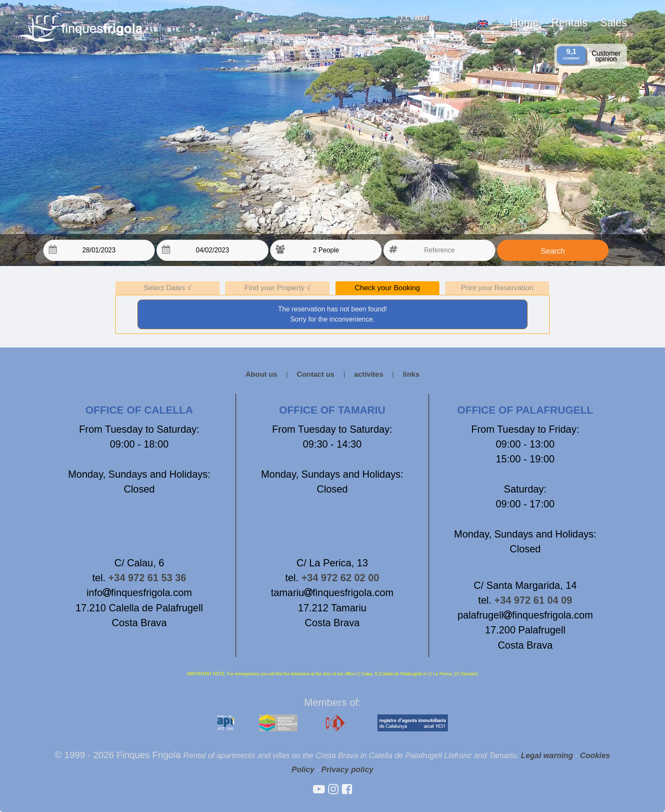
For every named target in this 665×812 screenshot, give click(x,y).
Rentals (569, 22)
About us (261, 374)
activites (369, 374)
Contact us (316, 374)
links (411, 374)
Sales (613, 22)
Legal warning (547, 755)
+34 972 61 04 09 (533, 600)
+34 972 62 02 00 (340, 578)
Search (553, 251)
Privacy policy (348, 769)
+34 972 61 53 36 (147, 578)
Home (524, 22)
